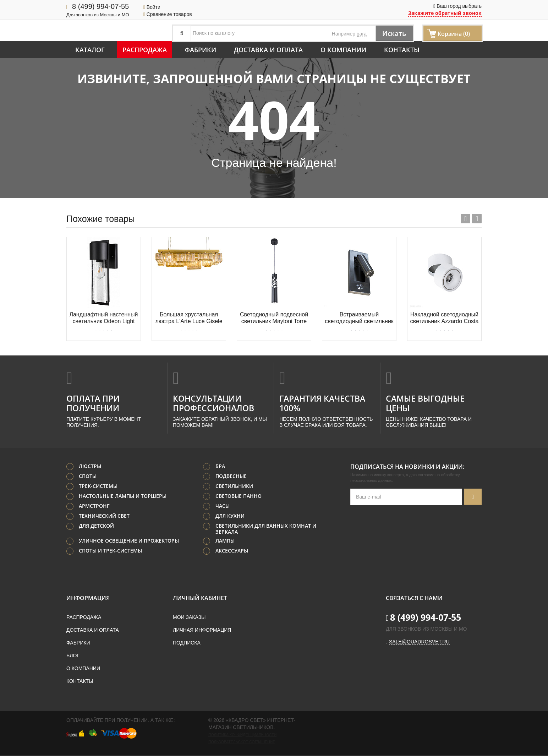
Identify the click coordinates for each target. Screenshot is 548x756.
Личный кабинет (200, 598)
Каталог (90, 50)
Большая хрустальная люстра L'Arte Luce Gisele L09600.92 (189, 318)
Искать (393, 33)
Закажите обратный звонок (445, 13)
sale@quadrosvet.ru (419, 642)
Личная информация (202, 630)
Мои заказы (189, 618)
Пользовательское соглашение (242, 742)
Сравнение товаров (168, 14)
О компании (343, 50)
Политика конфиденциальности (242, 735)
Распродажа (145, 50)
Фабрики (200, 50)
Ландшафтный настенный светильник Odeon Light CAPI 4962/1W (103, 318)
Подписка (187, 643)
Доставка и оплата (268, 50)
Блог (73, 656)
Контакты (402, 50)
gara (362, 34)
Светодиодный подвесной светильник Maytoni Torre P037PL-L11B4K (274, 318)
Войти (152, 7)
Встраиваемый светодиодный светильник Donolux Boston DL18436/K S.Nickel (359, 318)
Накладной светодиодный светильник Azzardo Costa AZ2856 (445, 318)
